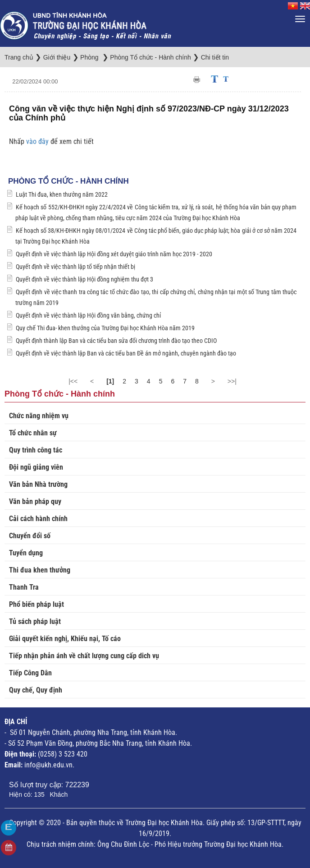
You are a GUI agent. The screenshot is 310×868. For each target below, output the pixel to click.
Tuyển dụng (26, 553)
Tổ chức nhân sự (33, 433)
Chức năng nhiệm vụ (39, 416)
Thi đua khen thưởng (40, 570)
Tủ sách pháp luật (35, 621)
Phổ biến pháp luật (36, 604)
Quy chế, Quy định (36, 690)
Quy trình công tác (36, 450)
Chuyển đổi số (30, 536)
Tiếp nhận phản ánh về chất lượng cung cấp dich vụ (84, 656)
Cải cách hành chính (38, 519)
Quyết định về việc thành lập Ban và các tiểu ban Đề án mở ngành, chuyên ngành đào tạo (126, 353)
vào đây (38, 141)
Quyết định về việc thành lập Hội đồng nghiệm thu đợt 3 (84, 279)
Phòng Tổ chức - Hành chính (68, 181)
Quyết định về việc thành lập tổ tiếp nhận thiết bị (75, 267)
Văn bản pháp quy (35, 501)
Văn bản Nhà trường (38, 484)
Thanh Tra (24, 587)
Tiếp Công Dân (30, 673)
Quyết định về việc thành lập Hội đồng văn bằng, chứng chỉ (88, 315)
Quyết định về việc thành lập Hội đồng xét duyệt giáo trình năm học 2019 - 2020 (114, 254)
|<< (73, 381)
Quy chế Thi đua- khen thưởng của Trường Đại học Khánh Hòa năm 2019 (105, 328)
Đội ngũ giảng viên (36, 467)
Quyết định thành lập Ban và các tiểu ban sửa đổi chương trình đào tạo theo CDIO (116, 341)
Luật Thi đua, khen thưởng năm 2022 (62, 194)
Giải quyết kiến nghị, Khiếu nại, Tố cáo (65, 639)
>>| (232, 381)
